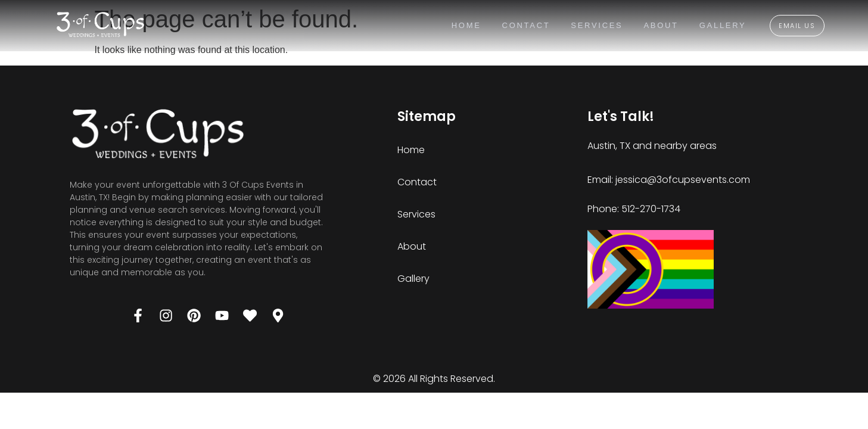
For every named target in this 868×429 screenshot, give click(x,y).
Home (466, 25)
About (661, 25)
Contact (526, 25)
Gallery (722, 25)
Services (597, 25)
